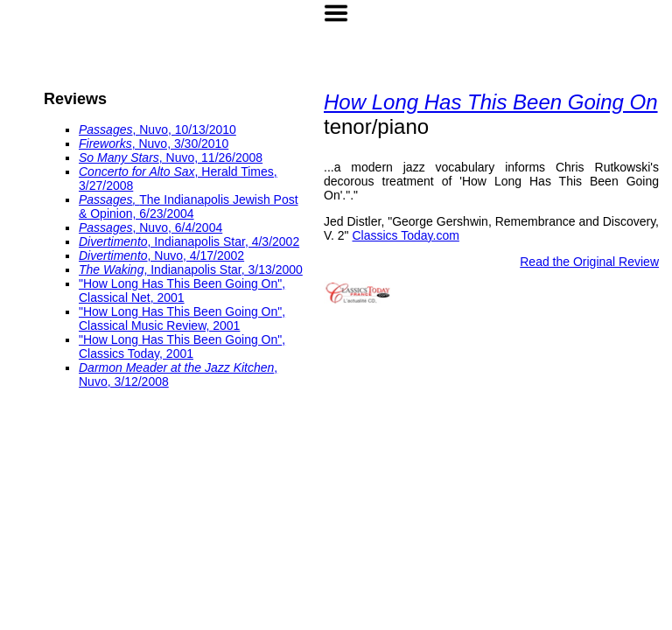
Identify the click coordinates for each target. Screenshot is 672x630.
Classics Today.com (405, 235)
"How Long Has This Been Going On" (180, 283)
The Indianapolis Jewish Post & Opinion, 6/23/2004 (189, 206)
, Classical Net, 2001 (182, 290)
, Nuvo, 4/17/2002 (196, 255)
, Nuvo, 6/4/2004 (177, 227)
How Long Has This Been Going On (491, 102)
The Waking (111, 269)
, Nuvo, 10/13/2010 (184, 129)
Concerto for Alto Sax (137, 171)
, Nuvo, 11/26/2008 (211, 157)
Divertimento (113, 241)
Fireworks (105, 143)
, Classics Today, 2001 (182, 346)
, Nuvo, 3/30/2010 (181, 143)
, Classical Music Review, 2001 (182, 318)
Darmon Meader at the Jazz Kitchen (176, 367)
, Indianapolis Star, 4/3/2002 (224, 241)
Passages (105, 129)
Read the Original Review (589, 262)
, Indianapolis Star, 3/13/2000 (223, 269)
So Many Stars (119, 157)
